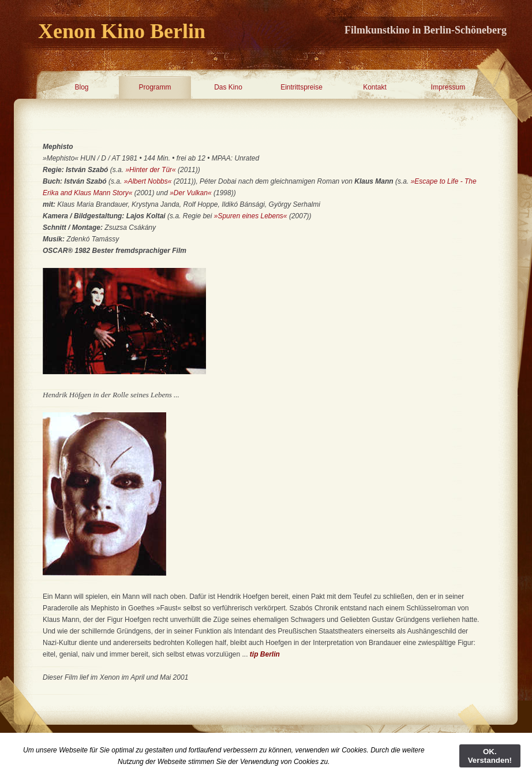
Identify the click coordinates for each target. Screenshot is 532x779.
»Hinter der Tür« (150, 170)
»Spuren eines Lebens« (251, 216)
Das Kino (228, 87)
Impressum (448, 87)
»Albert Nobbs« (148, 181)
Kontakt (375, 87)
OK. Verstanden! (490, 756)
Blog (81, 87)
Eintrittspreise (301, 87)
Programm (155, 87)
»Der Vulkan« (192, 193)
